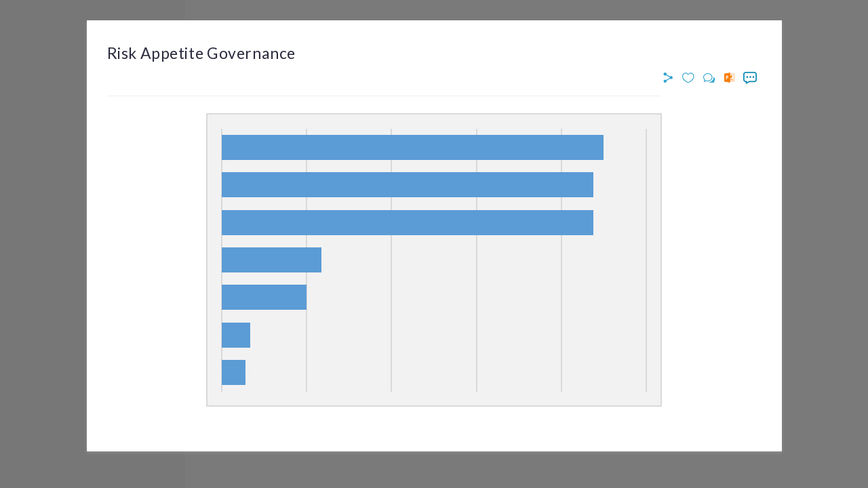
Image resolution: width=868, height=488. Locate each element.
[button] (670, 78)
